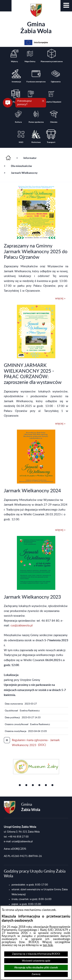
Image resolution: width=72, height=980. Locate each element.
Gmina (36, 19)
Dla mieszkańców (21, 166)
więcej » (60, 298)
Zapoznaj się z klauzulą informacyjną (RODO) (36, 954)
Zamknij (36, 974)
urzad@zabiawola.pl (22, 841)
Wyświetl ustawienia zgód (36, 961)
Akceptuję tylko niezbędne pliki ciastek (36, 968)
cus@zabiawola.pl (22, 626)
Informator (30, 158)
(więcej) (22, 894)
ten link (48, 945)
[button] (66, 6)
